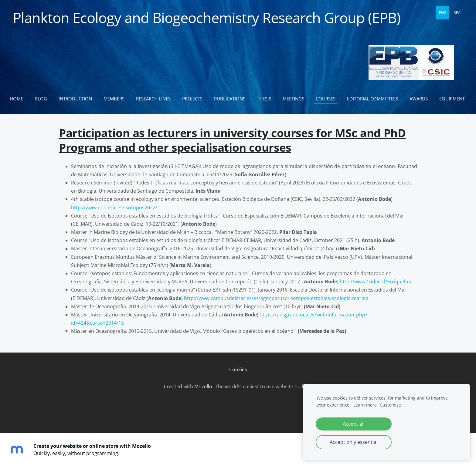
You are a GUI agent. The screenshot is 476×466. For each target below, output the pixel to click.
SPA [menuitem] (457, 13)
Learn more (365, 405)
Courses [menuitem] (328, 99)
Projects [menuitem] (195, 99)
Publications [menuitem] (232, 99)
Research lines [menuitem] (156, 99)
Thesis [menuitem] (266, 99)
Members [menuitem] (116, 99)
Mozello (203, 397)
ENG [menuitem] (443, 13)
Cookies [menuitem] (238, 380)
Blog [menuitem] (43, 99)
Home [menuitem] (19, 99)
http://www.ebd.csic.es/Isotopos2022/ (114, 218)
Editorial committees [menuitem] (375, 99)
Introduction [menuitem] (78, 99)
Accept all (354, 424)
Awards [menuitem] (421, 99)
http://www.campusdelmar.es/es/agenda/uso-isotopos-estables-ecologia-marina (276, 309)
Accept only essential (354, 442)
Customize (390, 405)
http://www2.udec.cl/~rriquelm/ (376, 292)
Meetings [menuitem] (296, 99)
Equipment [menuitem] (25, 110)
